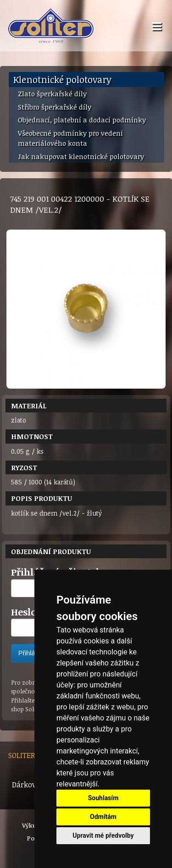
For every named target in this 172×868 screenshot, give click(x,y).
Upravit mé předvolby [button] (103, 835)
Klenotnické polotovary (62, 79)
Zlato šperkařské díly (52, 93)
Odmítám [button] (103, 817)
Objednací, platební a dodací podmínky (82, 120)
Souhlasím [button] (103, 798)
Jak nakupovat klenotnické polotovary (81, 156)
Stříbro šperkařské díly (55, 107)
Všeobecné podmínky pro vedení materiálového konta (70, 138)
